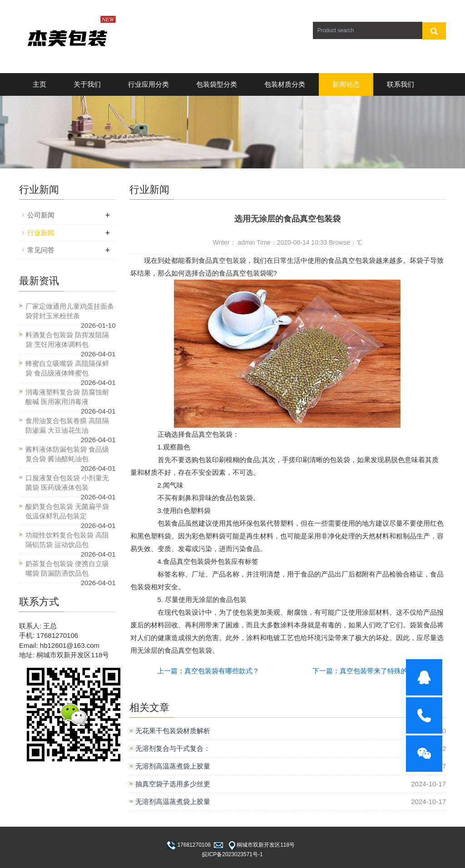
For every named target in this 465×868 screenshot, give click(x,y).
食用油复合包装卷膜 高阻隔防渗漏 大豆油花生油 (67, 425)
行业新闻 (41, 233)
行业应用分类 (148, 84)
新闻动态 (346, 84)
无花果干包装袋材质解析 (173, 731)
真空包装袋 (229, 260)
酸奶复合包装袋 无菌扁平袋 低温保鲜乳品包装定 (67, 511)
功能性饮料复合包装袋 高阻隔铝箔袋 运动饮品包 (67, 540)
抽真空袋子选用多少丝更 (173, 784)
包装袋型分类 (217, 84)
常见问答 (41, 250)
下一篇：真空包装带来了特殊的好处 (367, 671)
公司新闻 (41, 215)
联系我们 (401, 84)
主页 (40, 84)
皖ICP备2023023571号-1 (232, 854)
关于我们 (87, 84)
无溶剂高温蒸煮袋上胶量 (173, 766)
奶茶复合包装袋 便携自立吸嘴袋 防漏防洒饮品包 (67, 568)
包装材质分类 (285, 84)
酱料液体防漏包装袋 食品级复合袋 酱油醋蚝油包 (67, 454)
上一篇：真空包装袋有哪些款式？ (208, 671)
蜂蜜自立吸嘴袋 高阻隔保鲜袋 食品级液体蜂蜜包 (67, 368)
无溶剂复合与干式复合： (173, 748)
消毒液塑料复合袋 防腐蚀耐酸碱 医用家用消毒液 (67, 397)
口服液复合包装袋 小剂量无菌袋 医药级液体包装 (67, 483)
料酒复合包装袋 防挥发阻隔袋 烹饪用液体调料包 (67, 340)
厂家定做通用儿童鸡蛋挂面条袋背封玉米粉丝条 (70, 311)
